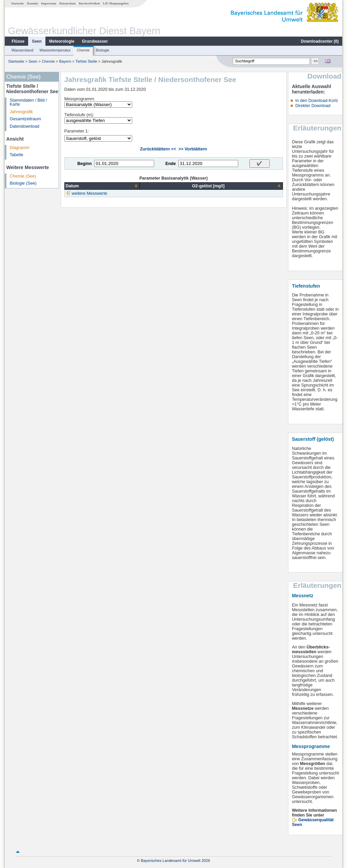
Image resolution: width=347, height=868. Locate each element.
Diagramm (20, 148)
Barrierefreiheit (89, 3)
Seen (37, 41)
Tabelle (17, 155)
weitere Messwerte (90, 193)
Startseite (17, 3)
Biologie (103, 50)
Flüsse (18, 41)
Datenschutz (68, 3)
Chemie (83, 50)
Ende (171, 164)
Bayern (65, 61)
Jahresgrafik (22, 112)
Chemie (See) (23, 176)
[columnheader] (102, 186)
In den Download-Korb (316, 101)
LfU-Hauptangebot (116, 3)
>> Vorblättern (193, 149)
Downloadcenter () (320, 41)
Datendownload (25, 126)
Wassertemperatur (55, 50)
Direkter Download (313, 106)
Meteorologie (62, 41)
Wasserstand (23, 50)
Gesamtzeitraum (25, 119)
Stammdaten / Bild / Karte (28, 102)
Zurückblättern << (158, 149)
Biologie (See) (23, 183)
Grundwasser (95, 41)
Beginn (85, 164)
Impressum (49, 3)
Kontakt (33, 3)
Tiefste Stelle (86, 61)
